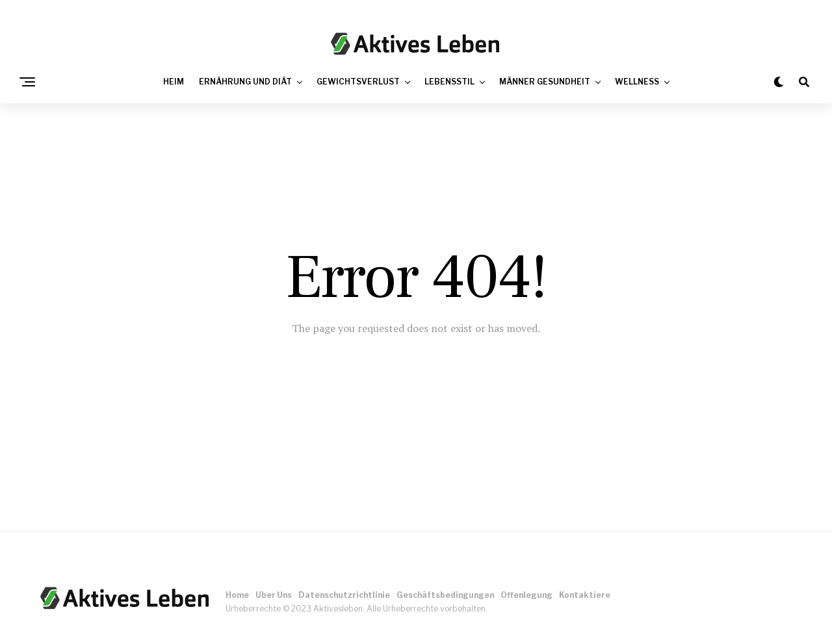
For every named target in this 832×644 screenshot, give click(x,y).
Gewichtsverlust (358, 82)
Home (237, 595)
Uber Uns (274, 595)
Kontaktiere (585, 595)
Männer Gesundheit (545, 82)
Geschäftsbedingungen (445, 595)
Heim (174, 82)
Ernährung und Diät (245, 82)
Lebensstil (449, 82)
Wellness (637, 82)
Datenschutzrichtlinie (344, 595)
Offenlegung (526, 595)
